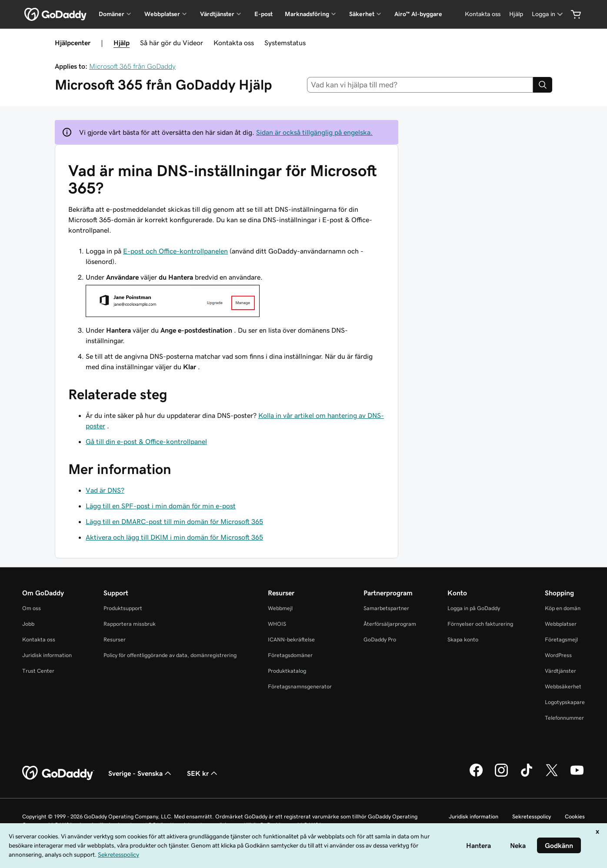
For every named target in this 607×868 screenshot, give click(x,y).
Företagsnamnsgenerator (300, 686)
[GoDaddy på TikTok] (527, 775)
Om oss (32, 608)
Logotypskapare (565, 702)
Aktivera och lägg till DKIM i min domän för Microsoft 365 (174, 537)
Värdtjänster (560, 671)
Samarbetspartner (386, 608)
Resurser (115, 639)
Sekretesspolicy (532, 816)
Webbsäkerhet (563, 686)
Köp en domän (563, 608)
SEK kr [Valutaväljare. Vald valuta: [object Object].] (203, 773)
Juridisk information (47, 655)
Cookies (575, 816)
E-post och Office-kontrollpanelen (175, 251)
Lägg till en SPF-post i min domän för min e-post (161, 506)
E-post (263, 14)
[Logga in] (548, 14)
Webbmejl (280, 608)
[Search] (543, 85)
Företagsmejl (561, 639)
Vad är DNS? (105, 490)
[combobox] (420, 85)
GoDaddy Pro (380, 639)
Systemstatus (285, 43)
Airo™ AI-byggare (418, 14)
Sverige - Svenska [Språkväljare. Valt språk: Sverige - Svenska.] (141, 773)
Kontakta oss (234, 43)
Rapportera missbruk (130, 624)
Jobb (28, 624)
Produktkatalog (287, 671)
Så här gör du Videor (172, 43)
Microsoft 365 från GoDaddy (132, 66)
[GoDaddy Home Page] (58, 773)
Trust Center (38, 671)
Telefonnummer (564, 718)
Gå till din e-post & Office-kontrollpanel (146, 441)
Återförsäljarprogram (390, 624)
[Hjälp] (516, 14)
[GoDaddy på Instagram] (501, 775)
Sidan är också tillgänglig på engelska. (314, 132)
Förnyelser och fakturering (480, 624)
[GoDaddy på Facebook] (476, 775)
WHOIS (277, 624)
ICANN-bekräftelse (291, 639)
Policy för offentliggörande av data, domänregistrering (170, 655)
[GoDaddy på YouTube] (577, 775)
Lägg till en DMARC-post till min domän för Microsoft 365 (174, 521)
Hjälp (122, 43)
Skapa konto (463, 639)
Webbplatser (561, 624)
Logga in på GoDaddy (474, 608)
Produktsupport (123, 608)
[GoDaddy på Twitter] (552, 775)
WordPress (558, 655)
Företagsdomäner (290, 655)
